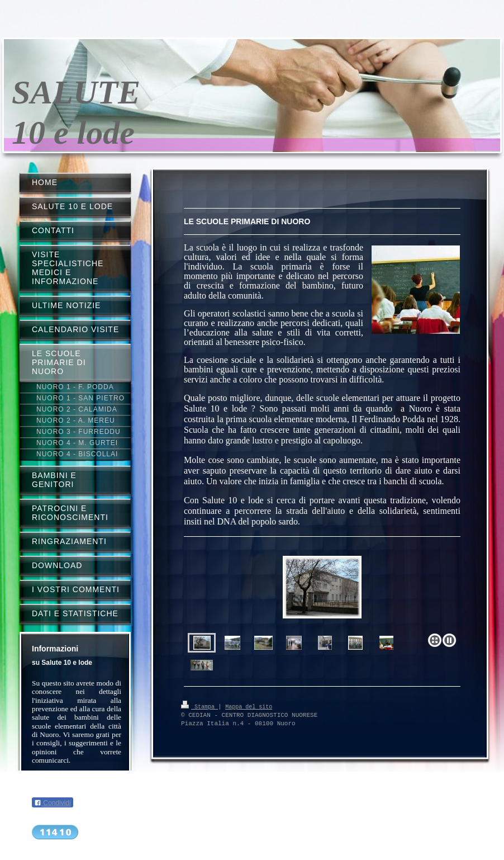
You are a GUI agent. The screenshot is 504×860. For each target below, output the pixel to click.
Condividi (53, 803)
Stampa (199, 706)
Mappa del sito (249, 706)
